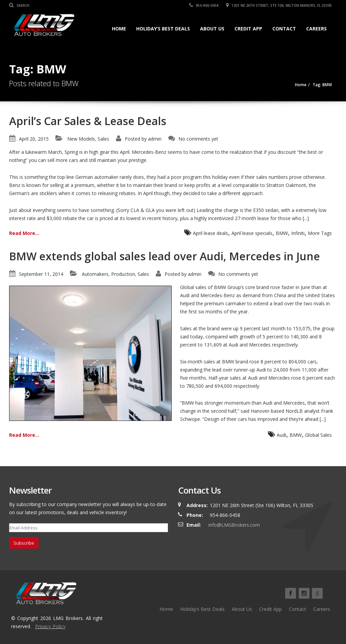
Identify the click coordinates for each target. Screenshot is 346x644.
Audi (281, 435)
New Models (81, 139)
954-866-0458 (204, 5)
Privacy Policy (50, 626)
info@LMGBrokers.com (234, 525)
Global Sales (318, 435)
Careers (316, 29)
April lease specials (252, 233)
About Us (212, 29)
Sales (103, 139)
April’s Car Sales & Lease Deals (88, 121)
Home (119, 29)
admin (155, 139)
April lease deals (211, 233)
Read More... (24, 233)
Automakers (95, 274)
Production (123, 274)
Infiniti (298, 233)
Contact (284, 29)
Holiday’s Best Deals (163, 29)
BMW (282, 233)
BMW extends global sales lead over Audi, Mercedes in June (165, 256)
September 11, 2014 (41, 274)
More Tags (320, 233)
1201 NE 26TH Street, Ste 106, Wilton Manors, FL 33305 (279, 5)
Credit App (248, 29)
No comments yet (198, 139)
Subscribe (24, 543)
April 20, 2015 (34, 139)
